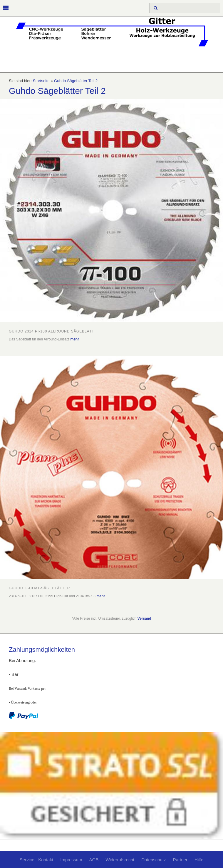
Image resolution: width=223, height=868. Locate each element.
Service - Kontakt (36, 860)
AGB (94, 860)
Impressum (71, 860)
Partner (180, 860)
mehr (74, 339)
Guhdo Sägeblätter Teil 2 (76, 81)
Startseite (41, 81)
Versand (144, 618)
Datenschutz (154, 860)
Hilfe (199, 860)
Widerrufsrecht (120, 860)
